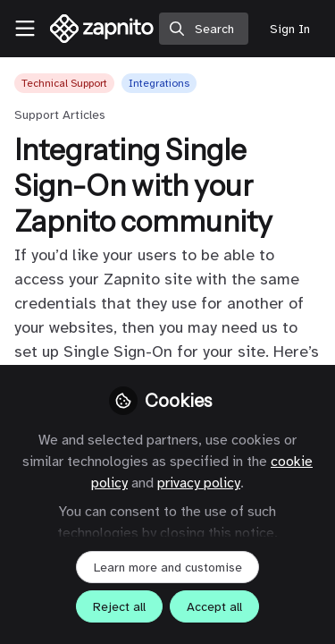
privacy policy (199, 483)
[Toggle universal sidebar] (25, 29)
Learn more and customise (168, 568)
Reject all (119, 607)
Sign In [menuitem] (290, 29)
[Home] (102, 29)
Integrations (159, 83)
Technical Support (64, 83)
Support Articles (60, 115)
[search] (204, 29)
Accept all (214, 607)
